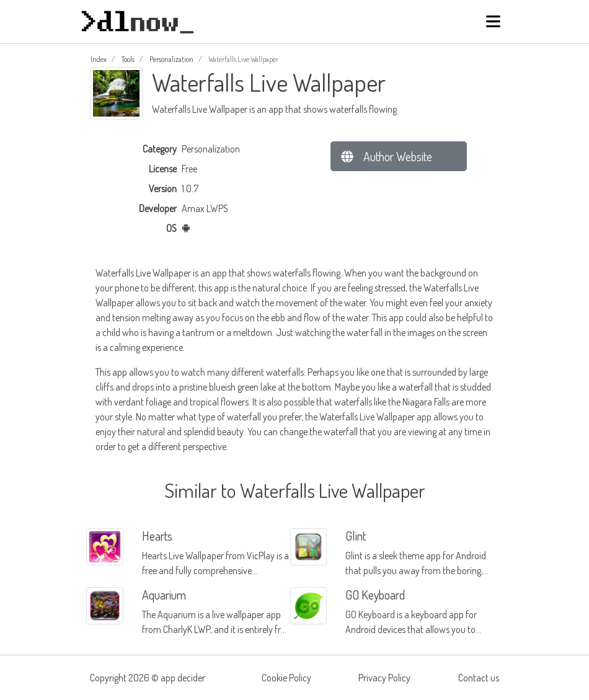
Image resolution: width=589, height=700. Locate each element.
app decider (183, 678)
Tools (128, 59)
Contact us (479, 678)
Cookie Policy (286, 678)
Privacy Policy (384, 678)
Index (99, 59)
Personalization (171, 59)
